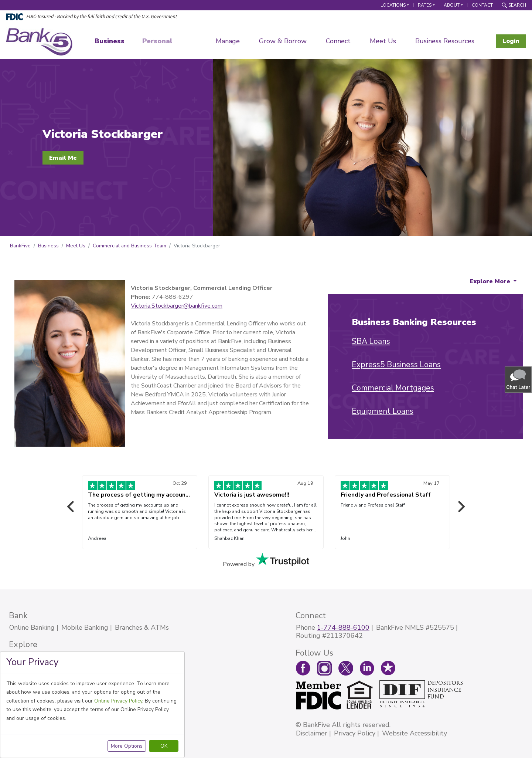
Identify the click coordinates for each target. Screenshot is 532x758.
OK (164, 746)
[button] (519, 379)
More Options (127, 746)
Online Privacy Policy (118, 701)
